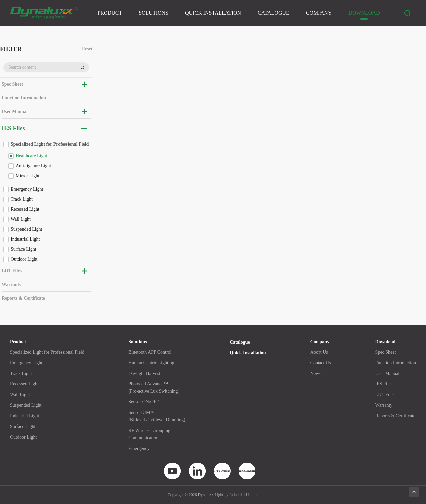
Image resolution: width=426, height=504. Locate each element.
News (316, 373)
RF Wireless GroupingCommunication (149, 434)
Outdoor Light (24, 259)
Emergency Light (27, 189)
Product (110, 13)
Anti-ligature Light (33, 166)
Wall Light (21, 219)
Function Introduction (24, 98)
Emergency (139, 449)
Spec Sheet (12, 84)
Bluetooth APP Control (150, 352)
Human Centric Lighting (151, 363)
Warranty (11, 284)
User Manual (15, 111)
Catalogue (273, 13)
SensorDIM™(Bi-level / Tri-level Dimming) (157, 416)
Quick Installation (213, 13)
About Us (319, 352)
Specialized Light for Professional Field (50, 144)
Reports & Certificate (23, 298)
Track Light (22, 199)
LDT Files (12, 271)
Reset (87, 49)
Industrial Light (25, 239)
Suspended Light (26, 229)
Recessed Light (25, 209)
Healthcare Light (31, 156)
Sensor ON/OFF (144, 402)
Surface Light (23, 249)
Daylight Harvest (144, 373)
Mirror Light (27, 176)
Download (364, 13)
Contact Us (321, 363)
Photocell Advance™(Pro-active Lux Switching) (154, 388)
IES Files (13, 128)
